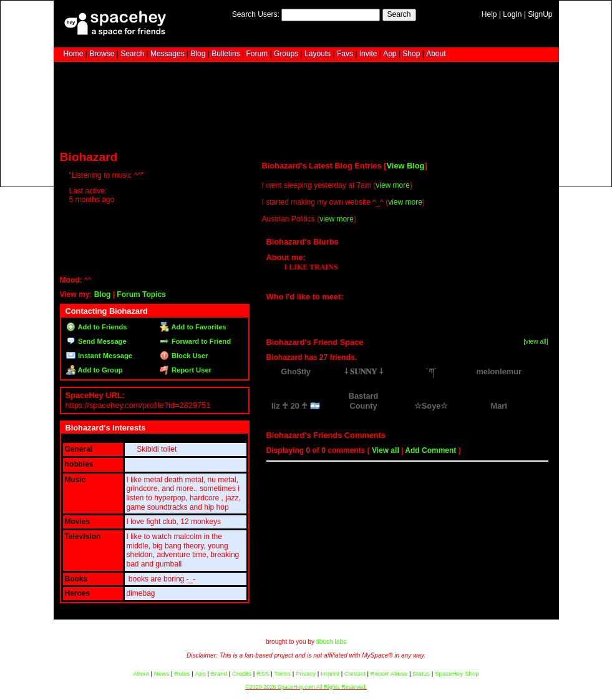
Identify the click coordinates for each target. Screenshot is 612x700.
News (162, 673)
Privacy (306, 673)
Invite (368, 54)
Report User (186, 370)
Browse (102, 54)
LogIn (512, 14)
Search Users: (256, 14)
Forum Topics (141, 294)
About (436, 54)
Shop (411, 54)
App (390, 54)
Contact (355, 673)
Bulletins (226, 54)
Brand (219, 673)
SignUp (540, 14)
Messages (168, 54)
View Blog (406, 166)
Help (489, 14)
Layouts (318, 54)
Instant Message (99, 356)
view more (393, 185)
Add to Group (95, 370)
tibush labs (331, 642)
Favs (345, 54)
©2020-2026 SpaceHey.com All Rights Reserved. (306, 687)
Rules (182, 673)
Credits (242, 673)
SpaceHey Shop (457, 673)
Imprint (330, 673)
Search (399, 14)
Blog (198, 54)
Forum (257, 54)
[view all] (536, 342)
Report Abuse (389, 673)
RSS (263, 673)
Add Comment (430, 450)
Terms (282, 673)
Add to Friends (97, 327)
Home (74, 54)
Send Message (96, 341)
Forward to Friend (195, 341)
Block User (184, 356)
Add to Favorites (193, 327)
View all (386, 450)
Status (421, 673)
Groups (286, 54)
